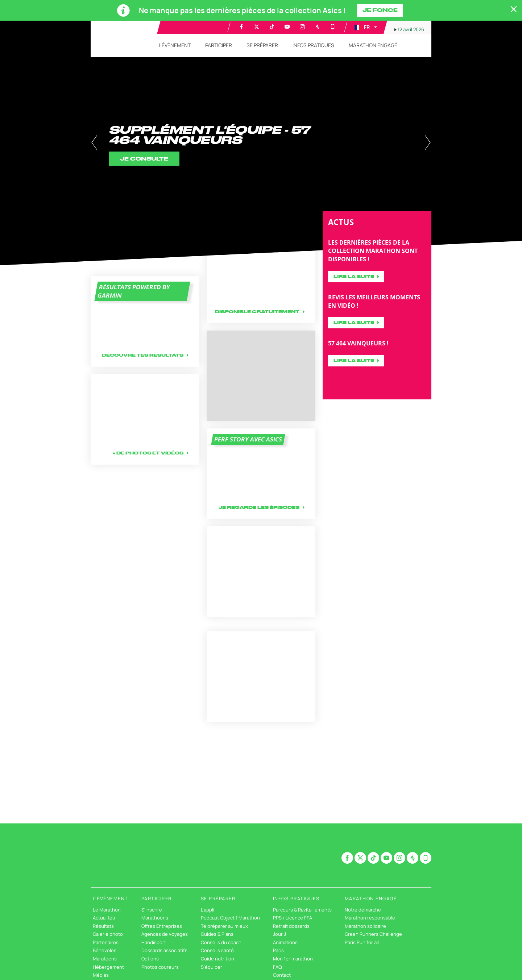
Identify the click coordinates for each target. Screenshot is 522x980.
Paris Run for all (362, 942)
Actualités (104, 918)
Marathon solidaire (365, 926)
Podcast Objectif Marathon (230, 918)
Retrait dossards (291, 926)
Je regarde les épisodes (259, 507)
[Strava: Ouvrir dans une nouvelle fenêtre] (318, 27)
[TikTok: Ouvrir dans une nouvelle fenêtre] (272, 27)
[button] (365, 27)
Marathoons (155, 918)
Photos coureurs (160, 967)
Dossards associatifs (164, 950)
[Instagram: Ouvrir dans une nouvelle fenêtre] (302, 27)
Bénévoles (105, 950)
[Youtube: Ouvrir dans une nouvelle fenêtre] (287, 27)
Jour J (279, 934)
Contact (282, 975)
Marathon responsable (370, 918)
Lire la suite (354, 276)
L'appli (208, 910)
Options (150, 959)
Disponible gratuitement (257, 312)
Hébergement (108, 967)
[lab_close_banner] (514, 9)
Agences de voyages (165, 934)
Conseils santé (217, 950)
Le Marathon (107, 910)
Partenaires (106, 942)
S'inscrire (152, 910)
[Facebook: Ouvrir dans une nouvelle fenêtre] (241, 27)
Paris (278, 950)
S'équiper (212, 967)
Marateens (105, 959)
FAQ (277, 967)
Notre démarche (363, 910)
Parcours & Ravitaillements (302, 910)
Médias (101, 975)
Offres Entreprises (162, 926)
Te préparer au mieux (224, 926)
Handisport (154, 942)
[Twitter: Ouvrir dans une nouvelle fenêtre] (257, 27)
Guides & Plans (217, 934)
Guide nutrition (217, 959)
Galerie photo (108, 934)
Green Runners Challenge (373, 934)
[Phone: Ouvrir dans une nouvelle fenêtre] (333, 27)
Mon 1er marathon (293, 959)
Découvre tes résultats (143, 355)
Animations (285, 942)
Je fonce (380, 10)
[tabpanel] (261, 143)
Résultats (103, 926)
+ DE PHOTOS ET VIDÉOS (148, 453)
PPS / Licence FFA (293, 918)
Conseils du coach (221, 942)
